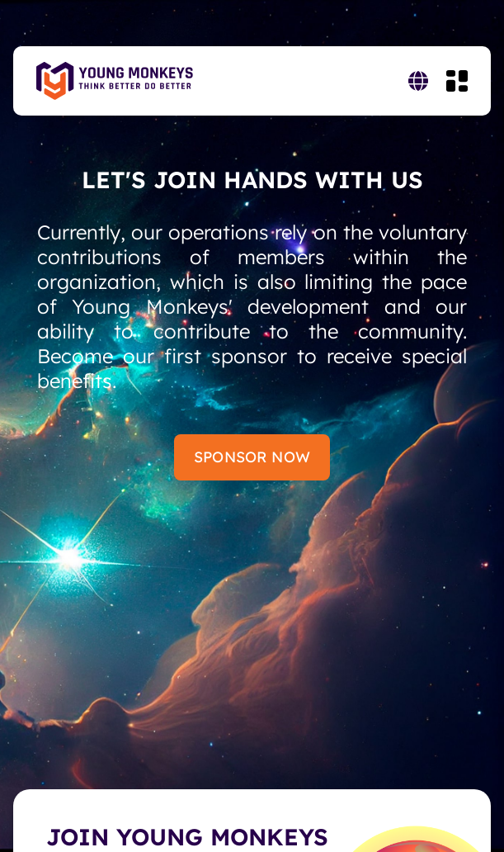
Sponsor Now (252, 457)
